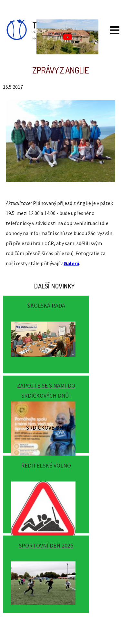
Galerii (71, 263)
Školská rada (46, 305)
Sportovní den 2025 (46, 545)
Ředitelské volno (46, 465)
